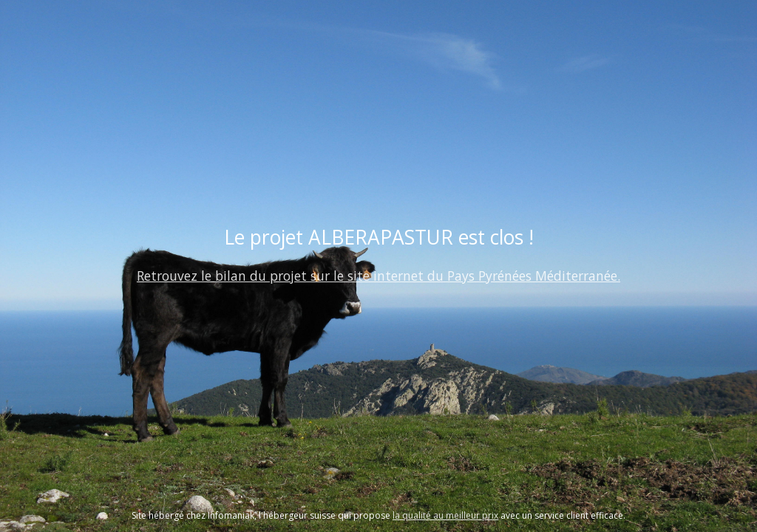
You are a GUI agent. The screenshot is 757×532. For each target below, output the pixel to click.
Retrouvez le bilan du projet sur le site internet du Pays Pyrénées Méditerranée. (378, 276)
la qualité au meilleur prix (445, 515)
